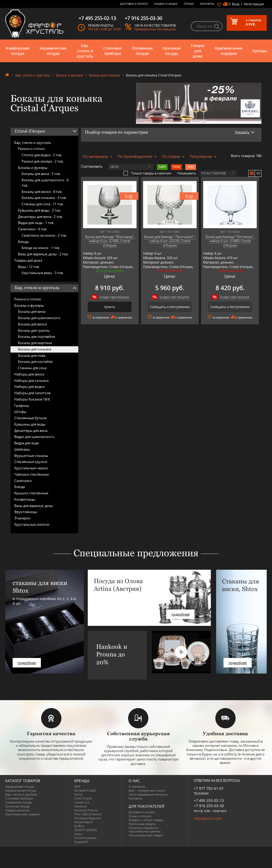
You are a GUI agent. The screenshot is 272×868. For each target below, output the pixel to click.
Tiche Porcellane (85, 838)
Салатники (23, 481)
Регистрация (254, 4)
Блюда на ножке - (41, 248)
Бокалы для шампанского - (45, 183)
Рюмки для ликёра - (43, 161)
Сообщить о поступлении (170, 307)
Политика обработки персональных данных (145, 830)
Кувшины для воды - (39, 210)
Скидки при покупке (114, 297)
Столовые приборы (113, 51)
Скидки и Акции (166, 4)
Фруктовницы (26, 512)
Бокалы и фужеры (70, 75)
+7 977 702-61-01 (209, 788)
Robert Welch (83, 822)
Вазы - (29, 267)
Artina (78, 794)
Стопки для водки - (42, 155)
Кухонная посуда (172, 51)
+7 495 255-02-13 (209, 800)
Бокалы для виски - (42, 192)
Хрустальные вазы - (43, 273)
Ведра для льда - (36, 223)
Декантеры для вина (31, 431)
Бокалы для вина (32, 311)
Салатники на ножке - (44, 235)
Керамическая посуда (53, 51)
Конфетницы (25, 499)
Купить (110, 307)
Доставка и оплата (134, 4)
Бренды (260, 51)
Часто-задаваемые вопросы (148, 794)
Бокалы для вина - (41, 174)
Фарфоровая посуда (18, 51)
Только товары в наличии (147, 173)
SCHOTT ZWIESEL (86, 830)
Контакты (207, 4)
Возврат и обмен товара (146, 820)
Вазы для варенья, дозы (34, 506)
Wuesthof (81, 842)
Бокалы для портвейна (37, 337)
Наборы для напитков (32, 393)
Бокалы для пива (32, 355)
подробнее (27, 663)
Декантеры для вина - (40, 217)
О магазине (137, 786)
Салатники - (32, 229)
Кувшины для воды (30, 424)
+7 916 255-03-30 (209, 806)
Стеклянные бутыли (31, 418)
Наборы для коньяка (31, 381)
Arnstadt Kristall (85, 790)
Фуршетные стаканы (31, 456)
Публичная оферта (142, 824)
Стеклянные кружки (31, 462)
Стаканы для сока (32, 368)
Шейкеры (22, 449)
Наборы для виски (29, 374)
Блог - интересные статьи (147, 790)
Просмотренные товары (146, 835)
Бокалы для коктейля (35, 362)
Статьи (189, 4)
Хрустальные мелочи (32, 524)
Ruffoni (79, 826)
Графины (22, 406)
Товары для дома (198, 51)
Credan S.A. (82, 802)
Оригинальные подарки (229, 51)
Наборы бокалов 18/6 (32, 399)
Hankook (81, 806)
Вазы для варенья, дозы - (43, 254)
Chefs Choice (83, 798)
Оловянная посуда (142, 51)
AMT (77, 786)
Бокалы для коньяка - (44, 198)
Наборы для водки (29, 387)
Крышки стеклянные (31, 493)
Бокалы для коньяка (105, 75)
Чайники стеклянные (31, 474)
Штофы (20, 412)
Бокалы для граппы (34, 330)
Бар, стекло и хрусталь (85, 51)
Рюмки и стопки (31, 149)
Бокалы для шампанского (39, 318)
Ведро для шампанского (34, 437)
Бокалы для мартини (35, 343)
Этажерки (22, 518)
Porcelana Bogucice (88, 818)
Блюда (23, 242)
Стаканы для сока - (43, 204)
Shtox (78, 834)
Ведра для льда (26, 443)
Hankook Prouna (86, 810)
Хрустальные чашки (31, 468)
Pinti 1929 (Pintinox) (88, 814)
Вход (236, 4)
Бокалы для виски (32, 324)
